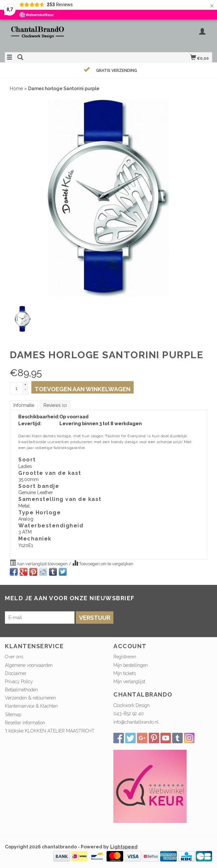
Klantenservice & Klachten (31, 706)
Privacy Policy (19, 682)
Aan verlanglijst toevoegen (39, 563)
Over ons (14, 657)
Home (16, 88)
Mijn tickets (125, 673)
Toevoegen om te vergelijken (103, 563)
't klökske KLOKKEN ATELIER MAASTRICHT (50, 731)
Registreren (125, 657)
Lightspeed (124, 847)
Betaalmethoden (21, 690)
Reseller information (25, 723)
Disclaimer (16, 673)
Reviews (55, 405)
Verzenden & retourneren (30, 698)
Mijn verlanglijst (129, 682)
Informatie (24, 405)
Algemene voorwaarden (29, 665)
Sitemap (13, 715)
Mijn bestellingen (131, 665)
